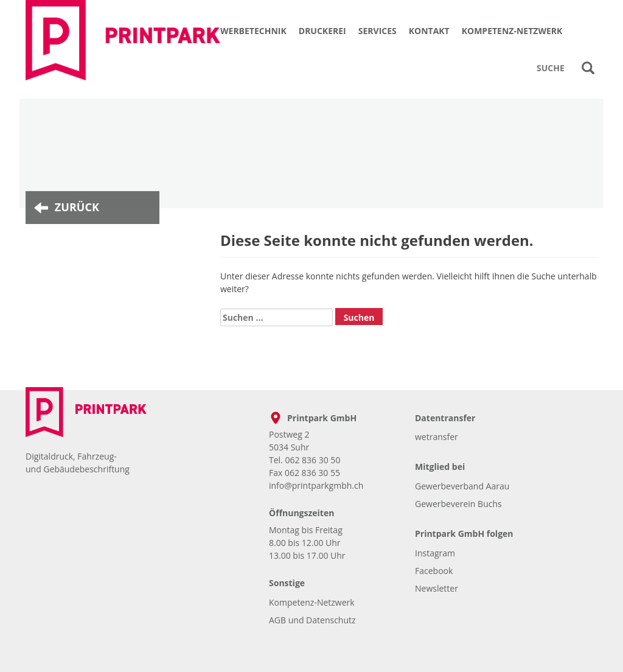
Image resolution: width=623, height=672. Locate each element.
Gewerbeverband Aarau (462, 486)
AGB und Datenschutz (312, 620)
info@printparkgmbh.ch (316, 485)
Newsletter (437, 588)
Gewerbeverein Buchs (458, 504)
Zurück (77, 207)
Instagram (435, 553)
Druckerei (322, 31)
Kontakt (429, 31)
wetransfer (437, 437)
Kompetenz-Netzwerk (512, 31)
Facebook (434, 571)
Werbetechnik (253, 31)
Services (378, 31)
